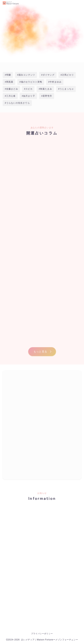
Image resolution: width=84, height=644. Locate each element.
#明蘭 (8, 75)
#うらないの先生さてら (17, 103)
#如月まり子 (28, 96)
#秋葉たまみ (45, 89)
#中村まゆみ (55, 82)
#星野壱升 (47, 96)
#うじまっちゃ (66, 89)
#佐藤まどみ (11, 89)
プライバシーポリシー (42, 634)
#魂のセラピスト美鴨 (31, 82)
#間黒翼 (9, 82)
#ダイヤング (48, 75)
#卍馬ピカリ (67, 75)
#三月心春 (10, 96)
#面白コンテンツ (26, 75)
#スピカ (28, 89)
